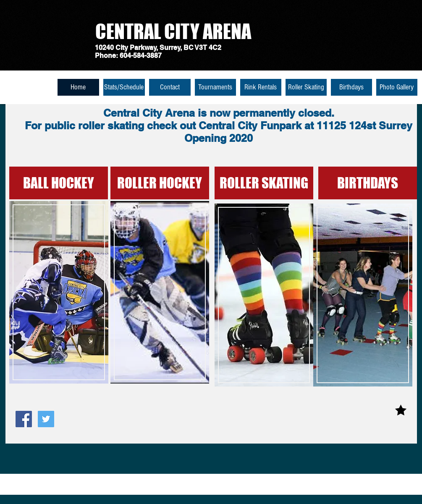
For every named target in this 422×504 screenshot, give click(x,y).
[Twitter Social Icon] (46, 419)
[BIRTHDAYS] (368, 183)
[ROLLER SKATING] (264, 183)
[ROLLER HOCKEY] (160, 183)
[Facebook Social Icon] (24, 419)
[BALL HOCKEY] (59, 183)
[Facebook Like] (32, 439)
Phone (105, 56)
